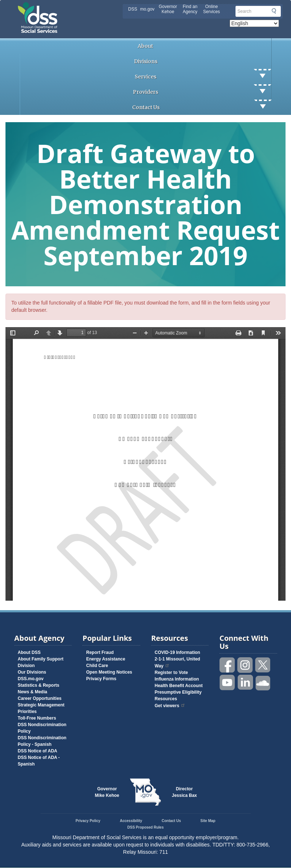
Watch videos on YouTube (227, 683)
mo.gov (147, 9)
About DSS (29, 652)
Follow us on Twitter (263, 665)
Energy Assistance (106, 659)
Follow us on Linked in (245, 683)
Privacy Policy (88, 821)
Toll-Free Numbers (37, 718)
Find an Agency (190, 9)
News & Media (33, 692)
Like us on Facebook (227, 665)
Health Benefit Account (179, 686)
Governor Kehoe (168, 9)
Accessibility (131, 821)
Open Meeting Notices (109, 672)
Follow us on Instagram (245, 665)
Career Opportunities (40, 698)
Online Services (211, 9)
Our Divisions (32, 672)
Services (203, 77)
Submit (274, 11)
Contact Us (202, 107)
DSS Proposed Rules (145, 827)
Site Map (208, 821)
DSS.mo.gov (31, 679)
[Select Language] (254, 23)
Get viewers (170, 706)
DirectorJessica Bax (185, 792)
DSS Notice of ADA (38, 751)
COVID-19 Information (178, 652)
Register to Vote (171, 673)
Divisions (146, 61)
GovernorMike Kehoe (107, 792)
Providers (202, 92)
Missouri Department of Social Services (89, 8)
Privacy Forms (101, 679)
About (145, 46)
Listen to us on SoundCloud (263, 683)
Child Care (97, 666)
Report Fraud (100, 652)
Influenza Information (177, 679)
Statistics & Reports (39, 685)
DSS (133, 9)
